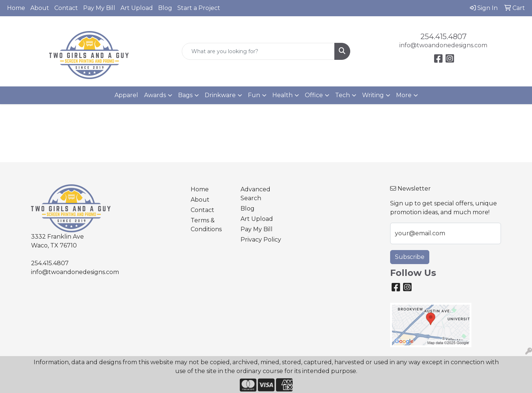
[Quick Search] (258, 51)
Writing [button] (373, 95)
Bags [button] (185, 95)
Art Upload (137, 8)
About (40, 8)
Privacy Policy (261, 240)
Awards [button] (155, 95)
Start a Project (199, 8)
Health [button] (282, 95)
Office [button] (314, 95)
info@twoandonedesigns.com (443, 45)
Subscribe (410, 257)
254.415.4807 (444, 37)
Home (16, 8)
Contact (66, 8)
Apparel (126, 95)
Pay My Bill (99, 8)
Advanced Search (255, 194)
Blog (165, 8)
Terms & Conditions (206, 225)
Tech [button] (342, 95)
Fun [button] (254, 95)
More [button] (404, 95)
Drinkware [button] (220, 95)
